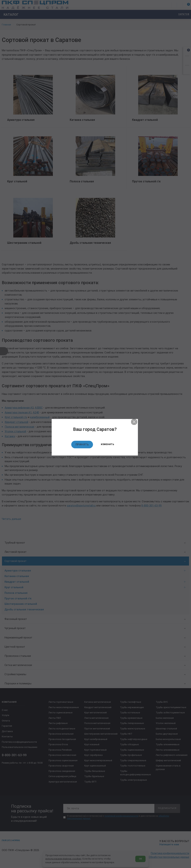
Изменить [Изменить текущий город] (108, 444)
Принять (83, 445)
